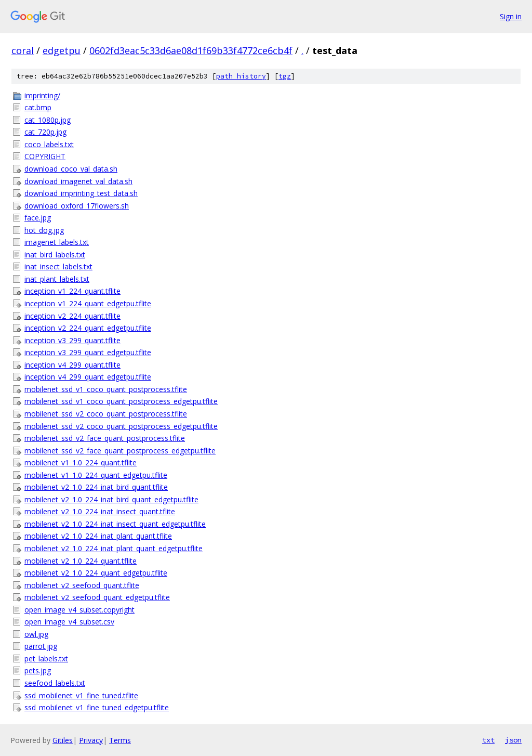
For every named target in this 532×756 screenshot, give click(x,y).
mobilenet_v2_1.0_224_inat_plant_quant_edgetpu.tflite (114, 548)
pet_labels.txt (46, 659)
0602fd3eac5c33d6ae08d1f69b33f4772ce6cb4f (191, 50)
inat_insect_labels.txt (58, 266)
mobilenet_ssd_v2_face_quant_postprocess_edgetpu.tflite (120, 451)
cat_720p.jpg (45, 132)
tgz (285, 76)
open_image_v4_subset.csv (69, 622)
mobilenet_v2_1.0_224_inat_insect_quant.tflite (100, 511)
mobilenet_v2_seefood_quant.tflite (82, 585)
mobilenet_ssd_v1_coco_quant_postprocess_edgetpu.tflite (121, 401)
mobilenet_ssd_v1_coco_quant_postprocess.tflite (106, 389)
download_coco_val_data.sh (71, 169)
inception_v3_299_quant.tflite (72, 340)
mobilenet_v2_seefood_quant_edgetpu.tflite (97, 597)
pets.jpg (38, 670)
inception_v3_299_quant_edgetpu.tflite (88, 352)
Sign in (511, 16)
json (513, 740)
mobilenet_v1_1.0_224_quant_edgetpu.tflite (96, 475)
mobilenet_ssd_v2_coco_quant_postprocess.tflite (106, 414)
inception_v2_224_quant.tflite (72, 316)
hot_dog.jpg (44, 230)
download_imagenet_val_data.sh (78, 181)
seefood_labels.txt (55, 683)
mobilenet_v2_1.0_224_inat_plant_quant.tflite (98, 536)
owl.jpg (36, 634)
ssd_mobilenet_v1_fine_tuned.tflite (81, 695)
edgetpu (62, 50)
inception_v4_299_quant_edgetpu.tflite (88, 377)
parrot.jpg (41, 646)
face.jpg (38, 218)
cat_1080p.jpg (48, 120)
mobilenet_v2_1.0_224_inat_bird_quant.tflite (96, 487)
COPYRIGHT (45, 156)
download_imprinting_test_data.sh (81, 193)
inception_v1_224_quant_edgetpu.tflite (88, 303)
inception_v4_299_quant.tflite (72, 365)
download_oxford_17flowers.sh (77, 206)
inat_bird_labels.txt (55, 255)
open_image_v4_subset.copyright (79, 610)
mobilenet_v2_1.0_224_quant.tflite (81, 561)
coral (23, 50)
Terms (120, 740)
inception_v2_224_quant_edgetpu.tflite (88, 328)
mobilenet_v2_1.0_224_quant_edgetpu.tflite (96, 573)
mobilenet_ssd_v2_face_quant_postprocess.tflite (105, 438)
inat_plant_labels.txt (57, 279)
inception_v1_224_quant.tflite (72, 291)
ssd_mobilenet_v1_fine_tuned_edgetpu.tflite (97, 707)
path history (241, 76)
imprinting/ (42, 95)
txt (488, 740)
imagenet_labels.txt (57, 242)
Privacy (91, 740)
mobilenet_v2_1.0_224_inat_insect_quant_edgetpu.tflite (115, 524)
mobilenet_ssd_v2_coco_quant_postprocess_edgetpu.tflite (121, 426)
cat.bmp (38, 107)
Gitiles (63, 740)
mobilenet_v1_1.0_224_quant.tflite (81, 462)
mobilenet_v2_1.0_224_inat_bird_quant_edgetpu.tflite (111, 499)
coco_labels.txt (49, 144)
